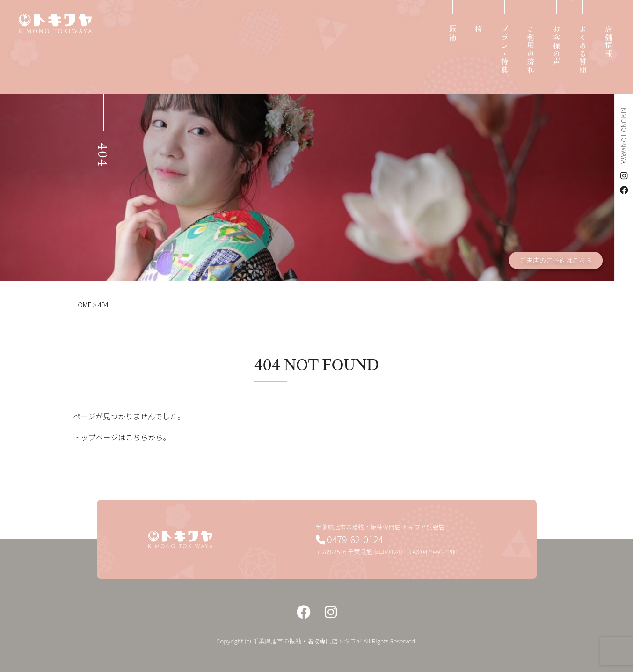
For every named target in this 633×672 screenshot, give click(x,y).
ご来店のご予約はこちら (556, 260)
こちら (137, 437)
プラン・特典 (505, 50)
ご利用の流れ (531, 50)
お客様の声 (557, 46)
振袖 (452, 33)
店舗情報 (609, 42)
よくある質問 (582, 50)
